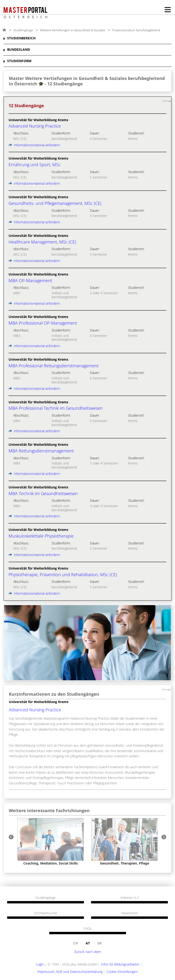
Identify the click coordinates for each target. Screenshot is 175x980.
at (88, 943)
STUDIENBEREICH (21, 38)
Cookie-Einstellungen (122, 972)
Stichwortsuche (46, 913)
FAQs (88, 929)
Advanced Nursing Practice (35, 710)
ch (76, 943)
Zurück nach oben (88, 952)
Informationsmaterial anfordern (34, 145)
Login (40, 964)
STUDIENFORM (19, 61)
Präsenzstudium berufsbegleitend (136, 30)
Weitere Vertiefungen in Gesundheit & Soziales (73, 30)
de (100, 943)
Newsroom (130, 913)
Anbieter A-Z (130, 898)
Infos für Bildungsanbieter (120, 964)
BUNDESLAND (19, 50)
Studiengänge (23, 30)
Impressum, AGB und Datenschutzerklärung (70, 972)
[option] (51, 842)
